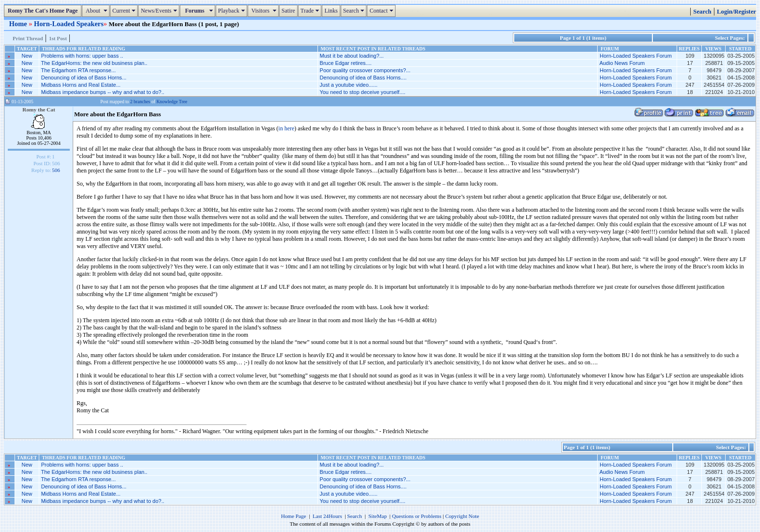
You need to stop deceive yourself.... (362, 92)
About (97, 11)
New (27, 56)
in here (286, 128)
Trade (311, 11)
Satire (288, 11)
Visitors (264, 11)
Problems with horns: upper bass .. (82, 56)
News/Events (160, 11)
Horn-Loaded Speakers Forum (636, 56)
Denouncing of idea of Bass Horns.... (363, 78)
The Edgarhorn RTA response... (78, 70)
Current (125, 11)
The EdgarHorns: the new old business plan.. (94, 63)
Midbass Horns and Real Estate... (81, 85)
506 (56, 170)
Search (355, 11)
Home (19, 24)
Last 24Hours (327, 516)
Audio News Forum (622, 63)
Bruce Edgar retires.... (346, 63)
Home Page (294, 516)
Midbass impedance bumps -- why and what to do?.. (103, 92)
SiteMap (378, 516)
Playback (233, 11)
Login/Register (736, 12)
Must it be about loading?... (352, 56)
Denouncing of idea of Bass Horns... (84, 78)
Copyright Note (462, 516)
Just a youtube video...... (349, 85)
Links (331, 11)
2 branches (140, 102)
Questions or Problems (417, 516)
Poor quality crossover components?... (365, 70)
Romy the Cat (39, 110)
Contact (382, 11)
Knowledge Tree (172, 102)
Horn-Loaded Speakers (69, 24)
